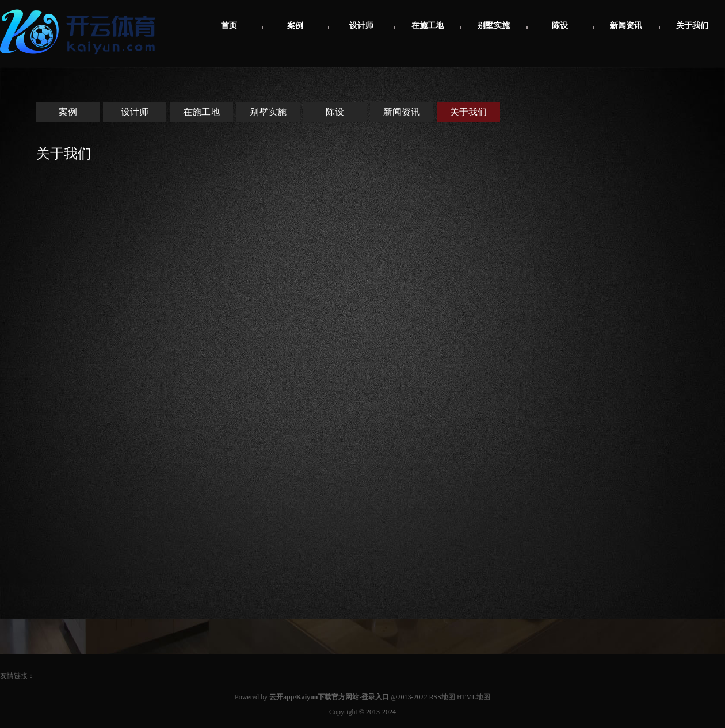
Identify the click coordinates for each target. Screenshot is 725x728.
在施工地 (428, 26)
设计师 (361, 26)
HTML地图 (474, 697)
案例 (295, 26)
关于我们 (692, 26)
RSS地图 (442, 697)
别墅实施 (494, 26)
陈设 (560, 26)
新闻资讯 (626, 26)
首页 (229, 26)
